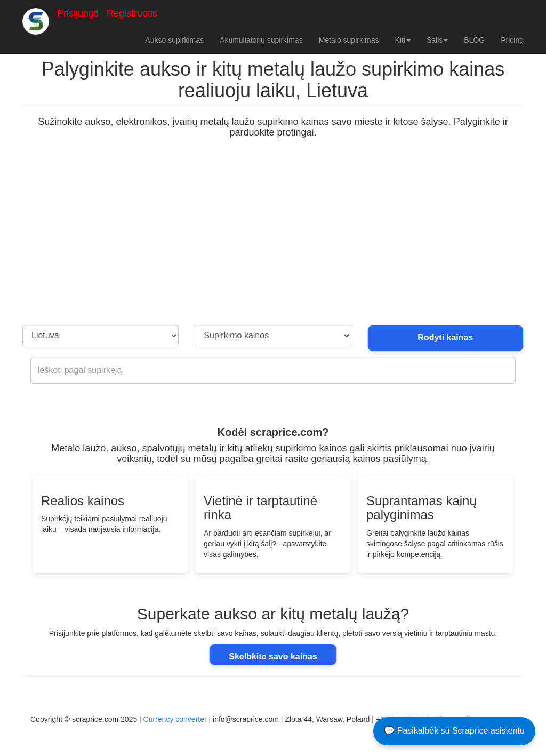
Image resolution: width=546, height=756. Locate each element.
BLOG (474, 40)
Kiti (402, 40)
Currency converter (175, 719)
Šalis (437, 40)
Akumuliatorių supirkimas (261, 40)
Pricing (512, 40)
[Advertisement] (273, 245)
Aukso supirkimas (174, 40)
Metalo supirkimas (349, 40)
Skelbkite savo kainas (273, 656)
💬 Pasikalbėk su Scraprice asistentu (454, 731)
